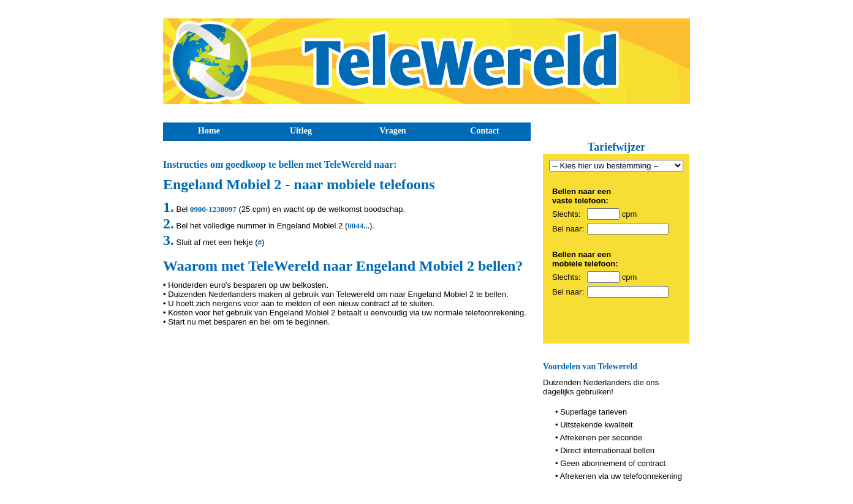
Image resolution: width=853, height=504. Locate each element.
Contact (484, 131)
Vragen (392, 131)
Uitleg (301, 131)
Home (209, 131)
